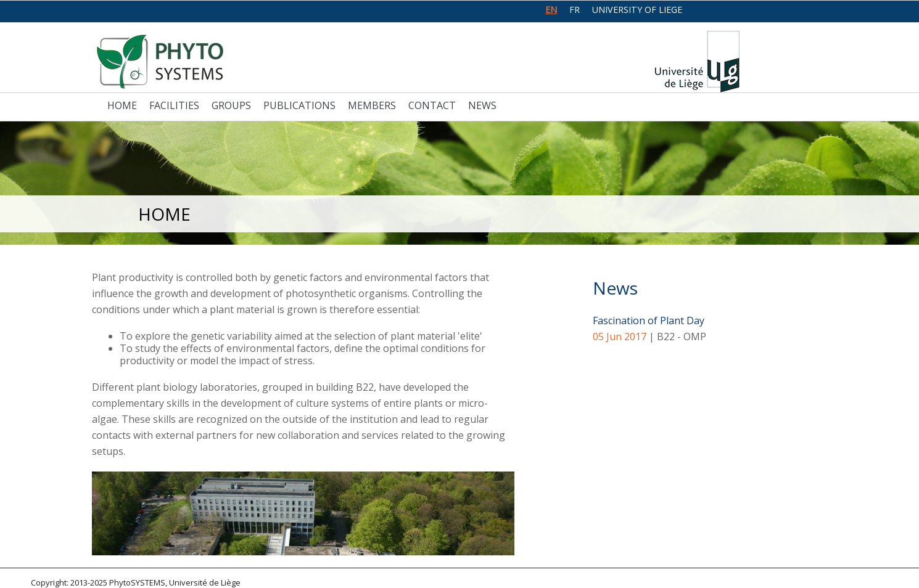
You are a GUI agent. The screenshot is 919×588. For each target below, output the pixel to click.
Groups (231, 105)
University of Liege (637, 10)
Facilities (174, 105)
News (482, 105)
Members (372, 105)
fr (575, 10)
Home (122, 105)
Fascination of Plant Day (649, 321)
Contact (432, 105)
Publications (299, 105)
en (551, 10)
